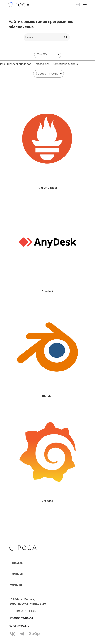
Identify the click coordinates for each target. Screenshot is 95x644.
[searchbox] (48, 55)
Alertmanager (48, 188)
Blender (47, 396)
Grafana (47, 501)
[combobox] (48, 55)
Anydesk (47, 292)
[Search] (66, 37)
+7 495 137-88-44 (21, 618)
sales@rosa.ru (19, 625)
